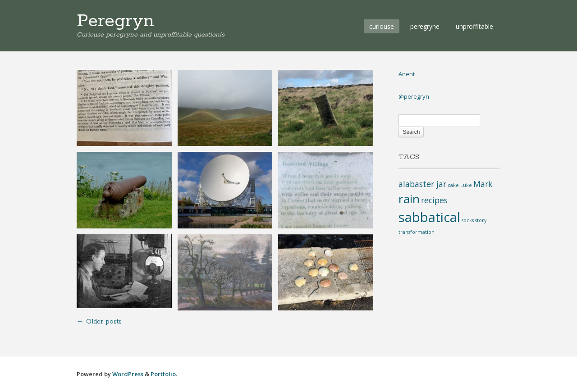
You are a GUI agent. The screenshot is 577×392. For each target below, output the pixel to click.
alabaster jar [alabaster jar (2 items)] (422, 184)
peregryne (425, 26)
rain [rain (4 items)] (409, 199)
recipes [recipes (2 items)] (434, 200)
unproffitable (474, 26)
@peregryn (414, 96)
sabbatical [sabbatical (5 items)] (429, 217)
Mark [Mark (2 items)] (483, 184)
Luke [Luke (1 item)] (466, 185)
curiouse (382, 26)
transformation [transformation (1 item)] (417, 232)
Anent (407, 74)
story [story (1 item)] (481, 220)
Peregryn (115, 21)
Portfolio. (164, 374)
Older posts (99, 322)
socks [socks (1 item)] (468, 220)
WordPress (128, 374)
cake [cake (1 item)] (453, 185)
